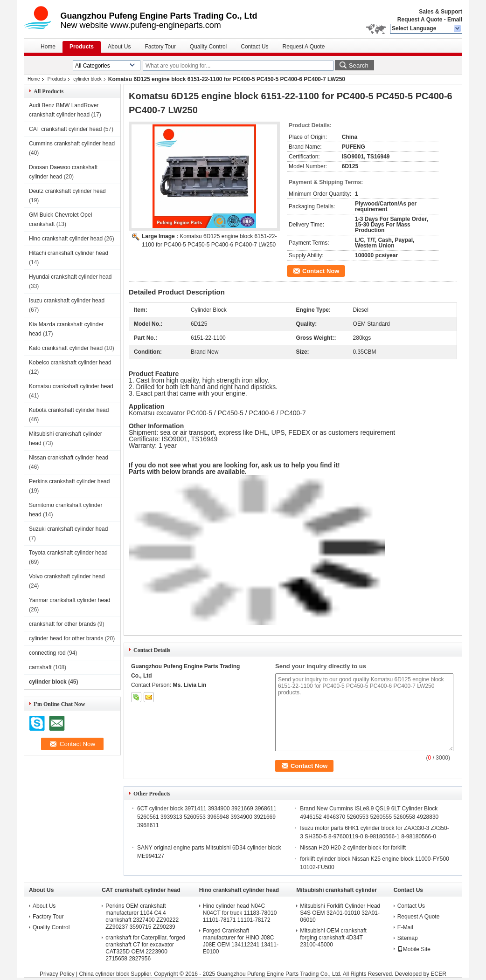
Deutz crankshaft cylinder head (67, 191)
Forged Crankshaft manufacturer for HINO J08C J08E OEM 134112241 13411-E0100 (241, 941)
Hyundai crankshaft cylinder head (70, 277)
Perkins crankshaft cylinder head (69, 481)
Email (455, 20)
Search (359, 65)
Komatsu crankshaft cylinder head (71, 386)
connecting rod (47, 653)
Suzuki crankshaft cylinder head (68, 529)
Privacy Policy (57, 974)
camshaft (40, 667)
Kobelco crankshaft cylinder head (70, 363)
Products (82, 47)
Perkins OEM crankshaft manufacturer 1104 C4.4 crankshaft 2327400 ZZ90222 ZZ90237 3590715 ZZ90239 (142, 916)
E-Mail (405, 927)
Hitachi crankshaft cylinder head (69, 253)
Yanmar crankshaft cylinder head (70, 600)
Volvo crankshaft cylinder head (67, 576)
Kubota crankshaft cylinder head (69, 410)
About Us (119, 47)
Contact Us (254, 47)
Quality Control (208, 47)
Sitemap (408, 938)
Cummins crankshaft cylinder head (72, 144)
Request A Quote (420, 20)
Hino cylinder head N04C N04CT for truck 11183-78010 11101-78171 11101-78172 (240, 913)
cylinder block (87, 79)
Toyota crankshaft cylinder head (68, 553)
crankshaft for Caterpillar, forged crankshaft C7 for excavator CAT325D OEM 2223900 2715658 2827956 (145, 948)
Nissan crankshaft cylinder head (69, 458)
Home (48, 47)
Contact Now (321, 271)
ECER (439, 974)
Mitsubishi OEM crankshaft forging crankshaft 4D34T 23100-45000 (333, 938)
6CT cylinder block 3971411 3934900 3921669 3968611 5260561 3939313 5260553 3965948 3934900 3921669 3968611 (207, 817)
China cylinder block (104, 974)
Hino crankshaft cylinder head (66, 239)
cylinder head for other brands (66, 638)
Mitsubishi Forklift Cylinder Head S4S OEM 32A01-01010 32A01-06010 (340, 913)
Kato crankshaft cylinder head (66, 348)
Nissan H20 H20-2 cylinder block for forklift (353, 848)
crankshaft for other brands (62, 624)
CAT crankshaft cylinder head (65, 129)
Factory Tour (160, 47)
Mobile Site (414, 949)
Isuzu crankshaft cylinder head (67, 301)
